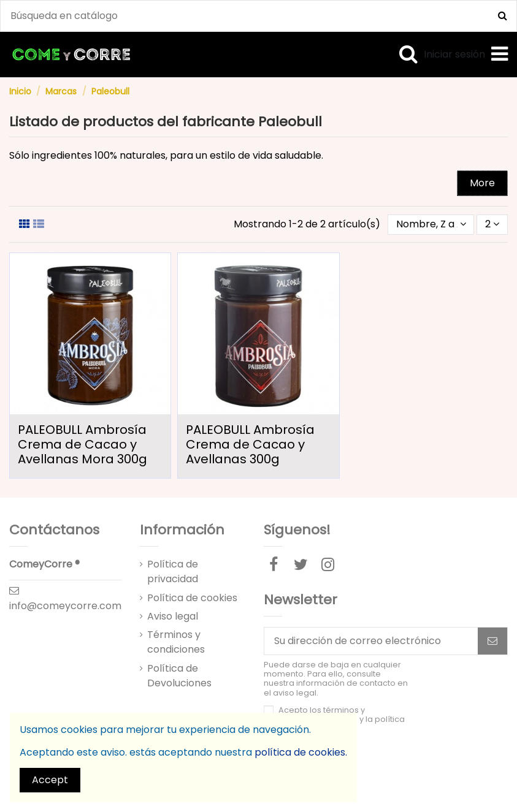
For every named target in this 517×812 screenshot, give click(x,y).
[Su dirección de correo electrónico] (371, 641)
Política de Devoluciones (179, 676)
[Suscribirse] (492, 641)
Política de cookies (192, 598)
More (482, 183)
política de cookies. (301, 752)
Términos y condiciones (176, 642)
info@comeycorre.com (65, 606)
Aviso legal (173, 616)
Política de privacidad (173, 571)
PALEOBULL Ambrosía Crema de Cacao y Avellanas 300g (250, 444)
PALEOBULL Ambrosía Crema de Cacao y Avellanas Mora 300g (82, 444)
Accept (50, 780)
